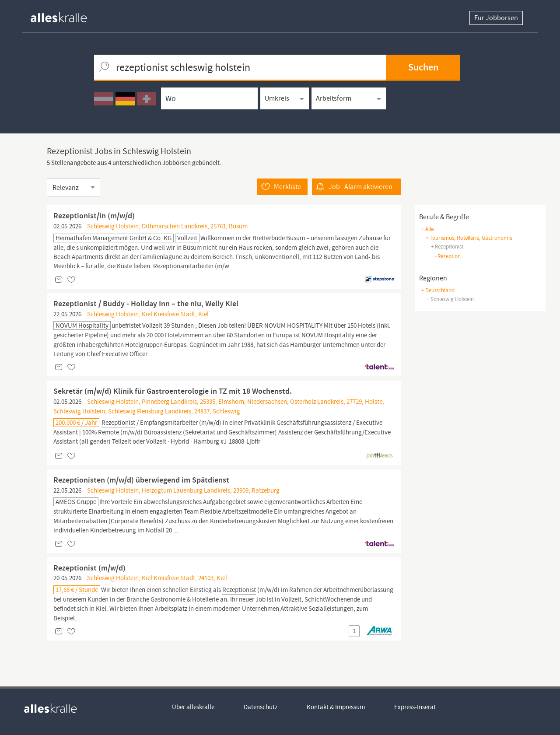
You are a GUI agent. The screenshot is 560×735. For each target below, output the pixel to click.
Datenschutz (261, 707)
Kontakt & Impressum (336, 707)
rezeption (448, 256)
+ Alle (427, 229)
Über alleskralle (193, 707)
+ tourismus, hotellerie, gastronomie (469, 238)
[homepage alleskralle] (66, 15)
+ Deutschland (438, 290)
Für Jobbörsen (496, 18)
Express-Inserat (415, 707)
